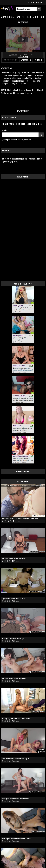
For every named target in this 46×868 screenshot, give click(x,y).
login (4, 162)
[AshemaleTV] (8, 9)
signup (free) (13, 162)
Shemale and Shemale (23, 93)
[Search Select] (31, 9)
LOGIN (31, 3)
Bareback (14, 90)
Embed (38, 60)
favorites (26, 60)
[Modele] (20, 135)
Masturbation (6, 93)
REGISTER (40, 3)
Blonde (22, 90)
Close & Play (23, 57)
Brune (29, 90)
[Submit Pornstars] (41, 135)
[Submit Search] (39, 9)
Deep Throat (38, 90)
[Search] (22, 9)
